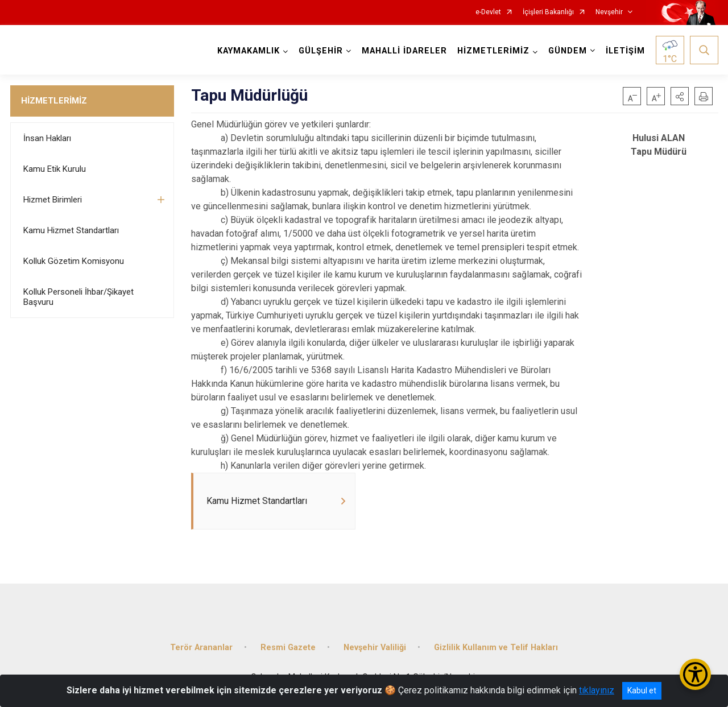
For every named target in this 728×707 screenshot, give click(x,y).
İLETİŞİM (625, 51)
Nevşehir (609, 12)
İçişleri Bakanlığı (548, 12)
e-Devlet (488, 12)
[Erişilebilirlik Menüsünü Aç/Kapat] (695, 674)
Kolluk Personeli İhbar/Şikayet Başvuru (78, 297)
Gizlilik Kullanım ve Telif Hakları (496, 648)
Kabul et (642, 691)
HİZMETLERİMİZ (54, 101)
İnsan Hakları (47, 138)
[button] (680, 96)
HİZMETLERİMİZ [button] (493, 51)
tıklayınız (597, 690)
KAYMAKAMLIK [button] (249, 51)
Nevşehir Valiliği (375, 648)
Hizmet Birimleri (53, 200)
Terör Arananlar (201, 648)
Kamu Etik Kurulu (55, 169)
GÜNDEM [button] (568, 51)
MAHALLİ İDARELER (404, 51)
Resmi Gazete (288, 648)
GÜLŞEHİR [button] (321, 51)
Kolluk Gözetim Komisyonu (74, 261)
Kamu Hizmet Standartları (71, 230)
